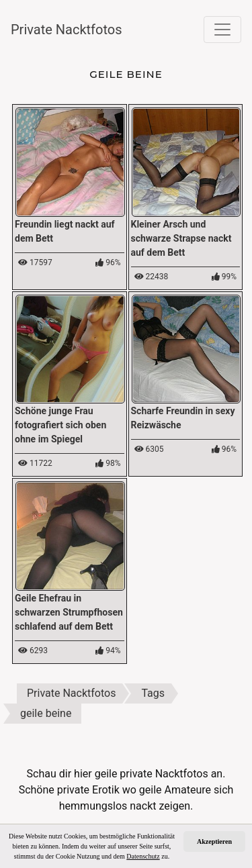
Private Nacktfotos (67, 30)
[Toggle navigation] (222, 30)
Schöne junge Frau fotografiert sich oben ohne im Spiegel (60, 425)
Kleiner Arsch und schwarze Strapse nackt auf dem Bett (181, 238)
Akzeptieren (214, 841)
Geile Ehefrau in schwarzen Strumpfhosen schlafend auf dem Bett (69, 612)
